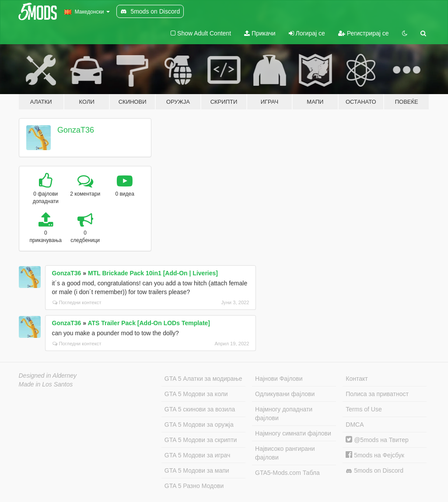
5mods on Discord (374, 471)
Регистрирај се (364, 33)
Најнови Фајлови (279, 379)
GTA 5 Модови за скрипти (201, 440)
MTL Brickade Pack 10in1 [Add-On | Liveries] (153, 273)
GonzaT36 (76, 130)
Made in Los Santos (46, 384)
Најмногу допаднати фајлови (284, 414)
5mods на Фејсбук (375, 455)
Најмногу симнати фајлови (293, 433)
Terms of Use (364, 409)
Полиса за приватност (377, 394)
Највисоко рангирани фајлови (285, 453)
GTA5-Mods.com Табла (287, 473)
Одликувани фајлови (285, 394)
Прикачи (260, 33)
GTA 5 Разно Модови (194, 486)
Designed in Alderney (48, 376)
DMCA (355, 425)
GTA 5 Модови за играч (198, 455)
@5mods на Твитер (377, 440)
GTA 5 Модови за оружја (199, 425)
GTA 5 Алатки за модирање (203, 379)
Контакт (357, 379)
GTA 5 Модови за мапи (197, 470)
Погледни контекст (77, 302)
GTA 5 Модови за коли (196, 394)
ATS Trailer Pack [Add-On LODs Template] (149, 323)
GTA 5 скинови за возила (200, 409)
